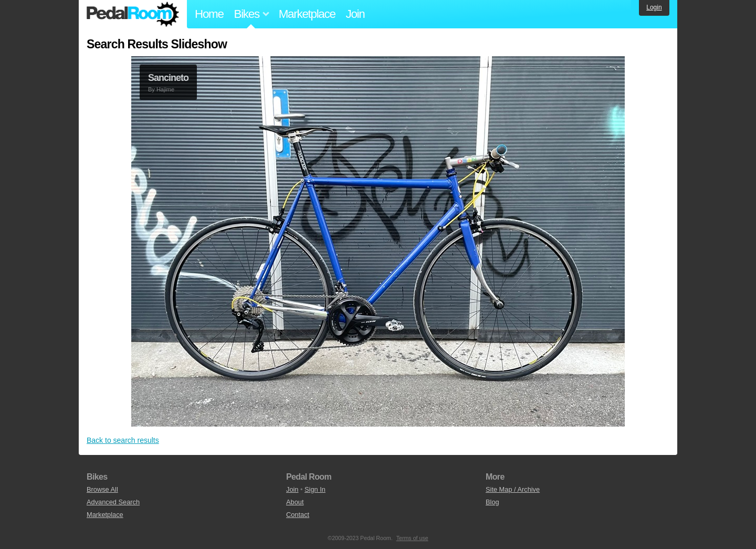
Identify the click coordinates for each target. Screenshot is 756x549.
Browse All (102, 489)
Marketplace (307, 14)
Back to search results (123, 440)
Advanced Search (113, 502)
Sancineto (168, 78)
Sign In (315, 489)
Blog (492, 502)
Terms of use (412, 538)
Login (654, 7)
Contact (298, 515)
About (295, 502)
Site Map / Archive (513, 489)
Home (209, 14)
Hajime (165, 89)
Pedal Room (133, 14)
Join (355, 14)
